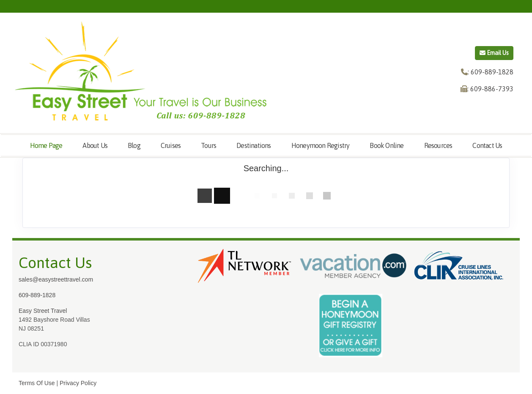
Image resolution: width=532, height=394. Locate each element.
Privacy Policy (78, 383)
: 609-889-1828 (491, 72)
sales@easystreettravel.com (56, 279)
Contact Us (487, 145)
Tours (208, 145)
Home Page (46, 145)
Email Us (494, 53)
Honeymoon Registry (321, 145)
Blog (134, 145)
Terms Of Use (37, 383)
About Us (95, 145)
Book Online (387, 145)
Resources (438, 145)
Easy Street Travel (43, 311)
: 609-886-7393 (490, 89)
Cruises (171, 145)
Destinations (254, 145)
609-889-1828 (37, 295)
